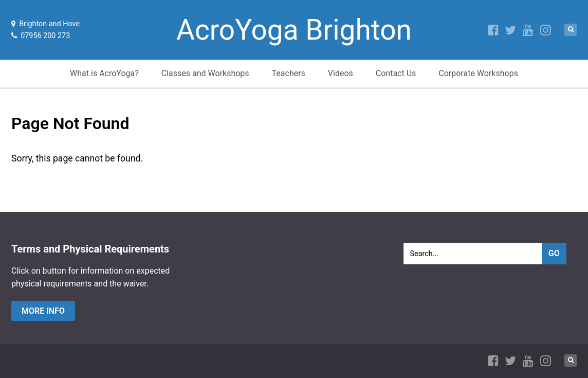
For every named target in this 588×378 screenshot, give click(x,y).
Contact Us (396, 73)
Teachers (289, 73)
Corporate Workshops (478, 73)
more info (43, 311)
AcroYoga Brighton (294, 30)
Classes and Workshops (205, 73)
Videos (341, 73)
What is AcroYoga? (104, 73)
